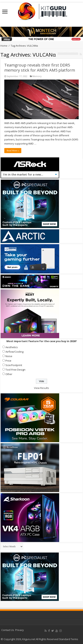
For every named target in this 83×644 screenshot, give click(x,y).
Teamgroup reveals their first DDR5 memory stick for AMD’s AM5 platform (40, 68)
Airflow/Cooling (14, 352)
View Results (41, 388)
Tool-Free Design (15, 370)
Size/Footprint (14, 365)
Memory (37, 76)
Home (4, 46)
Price (8, 361)
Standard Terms (69, 639)
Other (9, 374)
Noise (9, 356)
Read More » (13, 151)
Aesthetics (12, 347)
